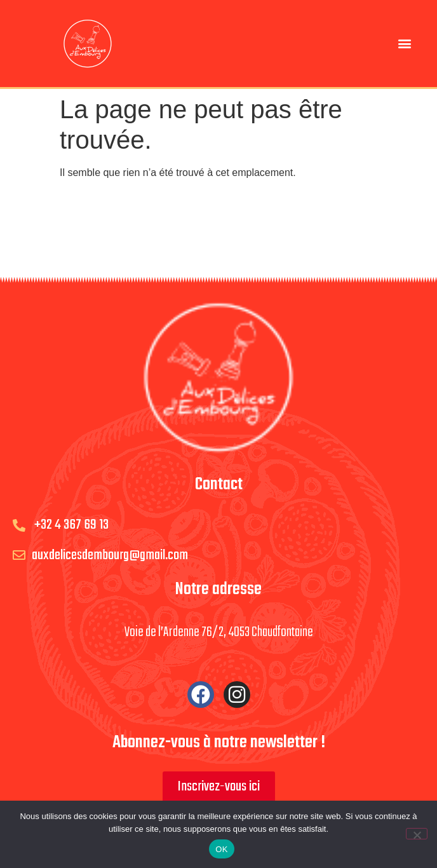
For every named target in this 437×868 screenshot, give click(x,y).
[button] (405, 44)
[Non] (417, 834)
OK (221, 849)
